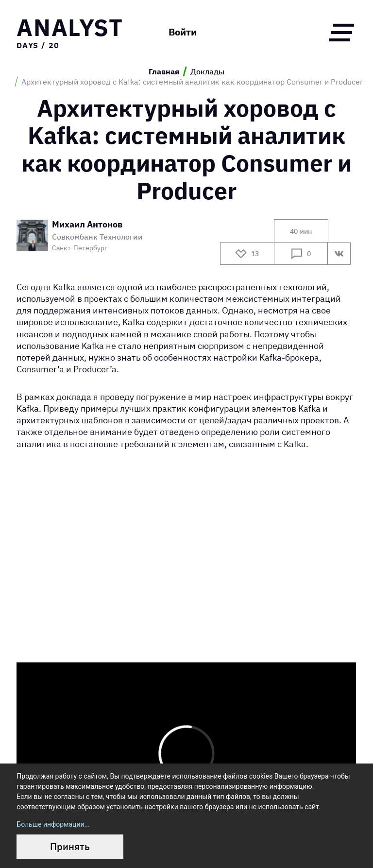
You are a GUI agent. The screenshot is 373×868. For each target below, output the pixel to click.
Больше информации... (53, 824)
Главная (164, 71)
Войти (183, 32)
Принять (70, 846)
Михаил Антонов (87, 225)
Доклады (207, 71)
